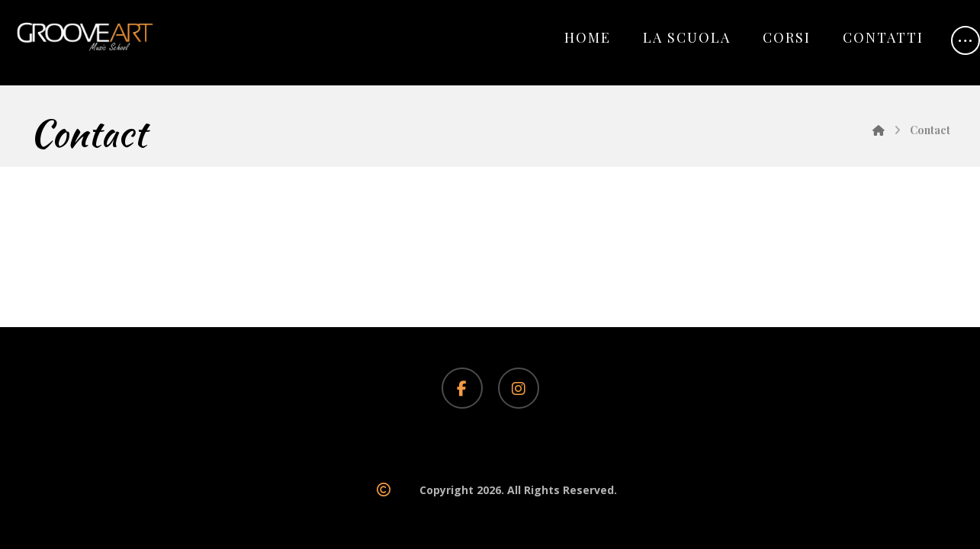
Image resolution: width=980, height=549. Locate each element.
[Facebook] (462, 388)
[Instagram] (519, 388)
